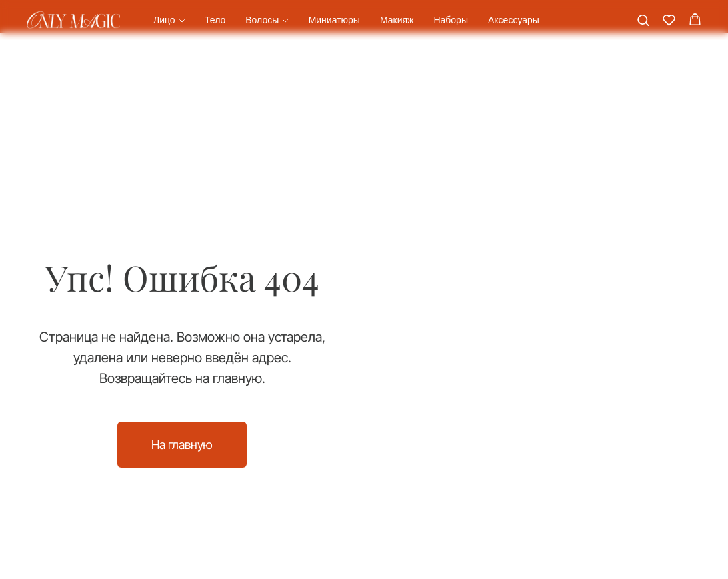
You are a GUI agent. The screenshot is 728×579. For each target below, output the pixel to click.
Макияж (397, 20)
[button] (643, 20)
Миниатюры (334, 20)
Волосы (262, 20)
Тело (215, 20)
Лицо (164, 20)
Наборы (451, 20)
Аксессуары (514, 20)
